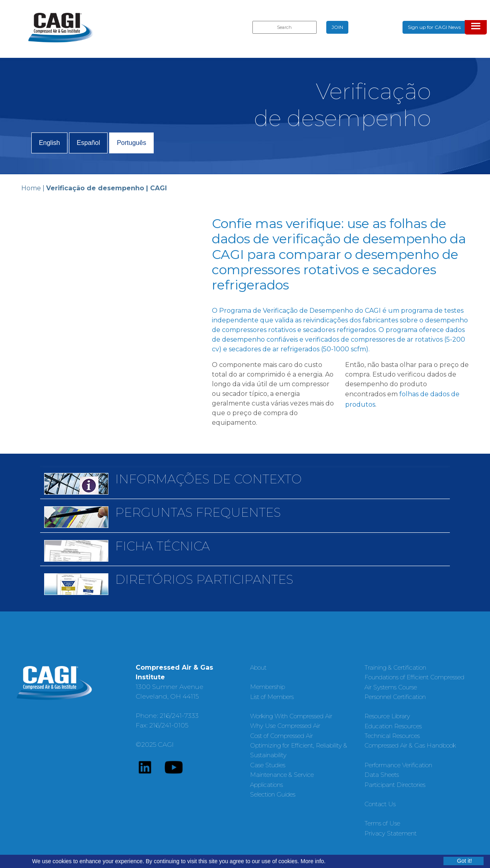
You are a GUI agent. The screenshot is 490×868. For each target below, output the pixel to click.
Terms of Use (382, 823)
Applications (266, 785)
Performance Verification (398, 765)
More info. (313, 861)
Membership (267, 687)
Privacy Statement (390, 833)
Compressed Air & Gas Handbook (410, 745)
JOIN (337, 27)
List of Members (272, 697)
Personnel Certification (395, 697)
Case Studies (268, 765)
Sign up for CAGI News (434, 27)
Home (31, 188)
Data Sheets (382, 775)
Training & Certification (395, 667)
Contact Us (380, 804)
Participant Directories (395, 785)
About (258, 667)
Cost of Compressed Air (282, 736)
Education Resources (393, 726)
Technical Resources (392, 736)
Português (131, 143)
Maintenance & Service (282, 775)
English (49, 143)
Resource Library (387, 716)
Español (88, 143)
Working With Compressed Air (291, 716)
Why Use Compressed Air (285, 726)
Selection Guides (273, 794)
